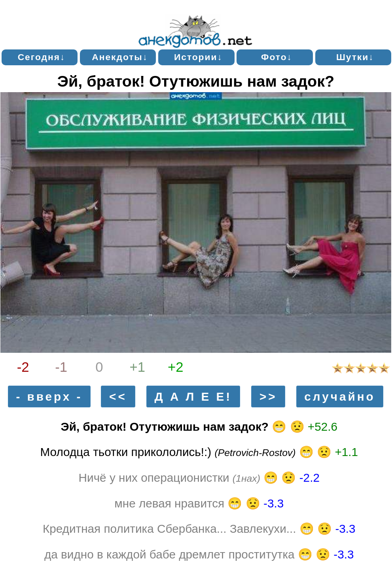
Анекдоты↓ (120, 57)
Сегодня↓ (42, 57)
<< (118, 397)
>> (268, 397)
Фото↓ (277, 57)
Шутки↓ (355, 57)
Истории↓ (198, 57)
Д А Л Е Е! (193, 397)
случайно (340, 397)
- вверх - (49, 397)
